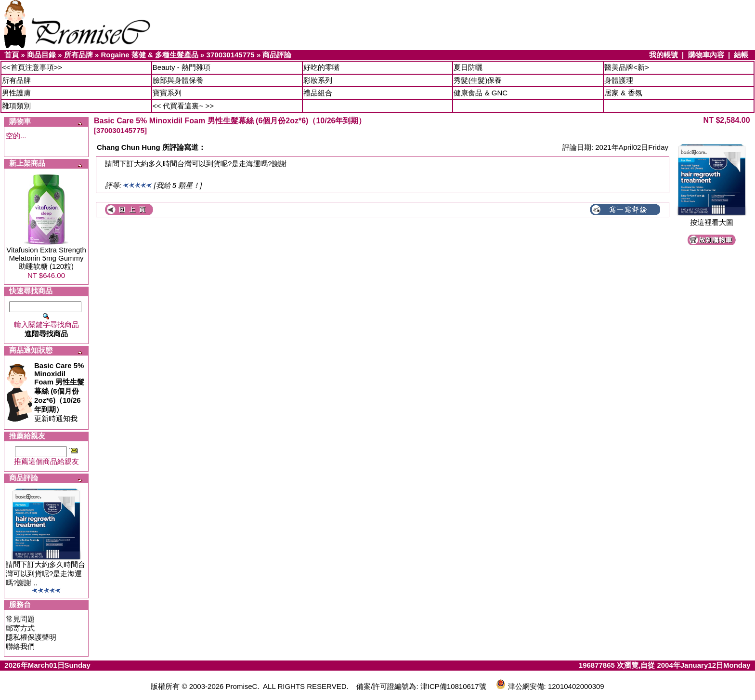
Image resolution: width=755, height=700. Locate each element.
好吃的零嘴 (321, 67)
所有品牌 (78, 55)
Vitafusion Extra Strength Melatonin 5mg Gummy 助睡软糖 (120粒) (46, 258)
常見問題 (20, 619)
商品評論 (277, 55)
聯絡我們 (20, 646)
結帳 (741, 55)
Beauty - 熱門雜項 (182, 67)
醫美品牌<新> (627, 67)
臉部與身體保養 (178, 80)
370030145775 (231, 55)
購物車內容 (706, 55)
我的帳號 (664, 55)
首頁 (12, 55)
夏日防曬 (468, 67)
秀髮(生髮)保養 (478, 80)
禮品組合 (318, 93)
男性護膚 (16, 93)
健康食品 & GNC (481, 93)
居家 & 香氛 (623, 93)
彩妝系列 (318, 80)
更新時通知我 (59, 392)
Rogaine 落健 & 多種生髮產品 (150, 55)
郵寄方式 (20, 628)
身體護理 (619, 80)
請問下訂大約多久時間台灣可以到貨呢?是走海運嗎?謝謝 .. (46, 574)
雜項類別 (16, 106)
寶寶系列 (167, 93)
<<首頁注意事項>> (32, 67)
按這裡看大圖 (712, 219)
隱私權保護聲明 (31, 637)
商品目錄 (41, 55)
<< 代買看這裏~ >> (183, 106)
